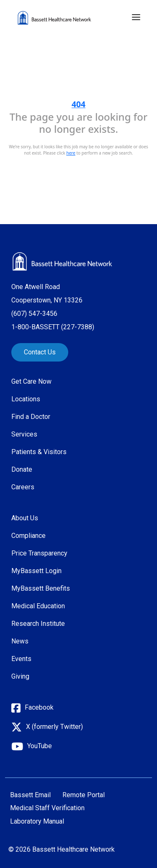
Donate (22, 469)
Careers (23, 487)
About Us (25, 518)
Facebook (39, 707)
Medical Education (38, 606)
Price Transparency (39, 553)
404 (78, 104)
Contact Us (40, 352)
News (20, 641)
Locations (26, 399)
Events (21, 659)
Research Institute (38, 624)
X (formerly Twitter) (54, 727)
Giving (20, 676)
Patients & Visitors (39, 452)
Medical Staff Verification (47, 808)
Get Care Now (31, 381)
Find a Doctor (31, 417)
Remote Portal (84, 795)
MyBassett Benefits (41, 588)
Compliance (28, 536)
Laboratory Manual (37, 821)
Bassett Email (30, 795)
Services (24, 434)
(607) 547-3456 (34, 314)
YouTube (40, 746)
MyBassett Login (36, 571)
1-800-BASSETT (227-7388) (53, 327)
